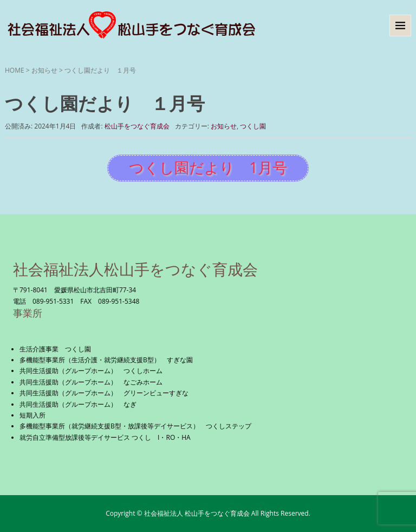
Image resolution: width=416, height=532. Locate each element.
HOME (15, 70)
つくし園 (253, 126)
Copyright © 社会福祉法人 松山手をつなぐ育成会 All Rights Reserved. (208, 513)
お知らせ (44, 70)
